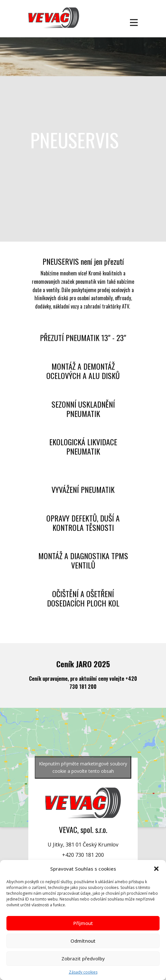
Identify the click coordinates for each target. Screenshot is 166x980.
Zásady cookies (83, 972)
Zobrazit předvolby (83, 958)
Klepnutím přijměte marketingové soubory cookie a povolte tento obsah (83, 767)
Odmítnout (83, 941)
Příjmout (83, 923)
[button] (156, 869)
